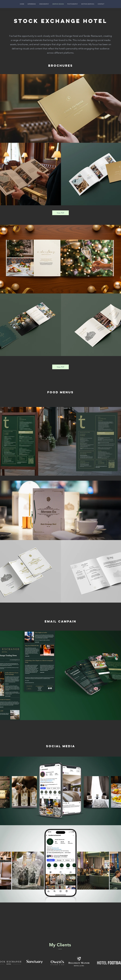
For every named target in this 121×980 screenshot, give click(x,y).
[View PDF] (60, 213)
